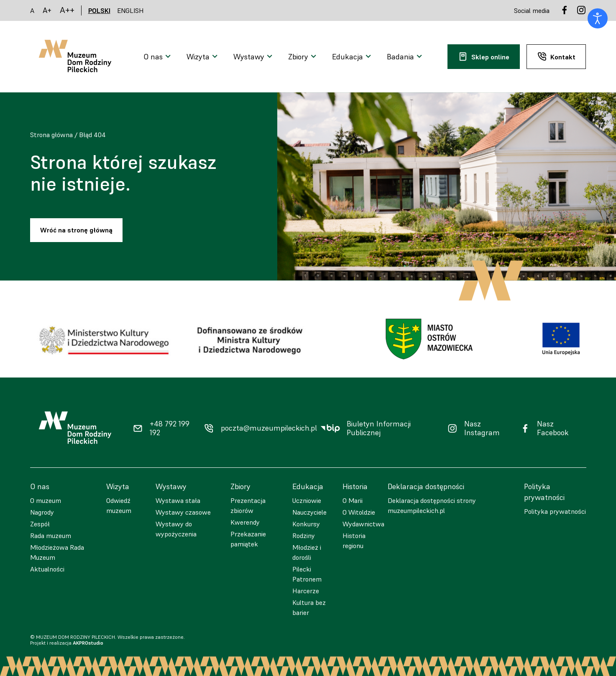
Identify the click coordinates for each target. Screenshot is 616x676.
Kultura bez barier (309, 607)
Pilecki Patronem (307, 574)
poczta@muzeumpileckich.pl (269, 428)
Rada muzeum (51, 536)
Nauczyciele (309, 512)
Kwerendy (245, 522)
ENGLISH (130, 10)
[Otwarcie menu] (158, 57)
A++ (67, 10)
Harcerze (306, 591)
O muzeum (46, 500)
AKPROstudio (88, 643)
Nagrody (42, 512)
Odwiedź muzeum (119, 505)
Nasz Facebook (553, 428)
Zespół (40, 524)
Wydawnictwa (363, 524)
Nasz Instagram (482, 428)
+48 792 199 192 (170, 428)
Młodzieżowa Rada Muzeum (57, 552)
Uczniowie (307, 500)
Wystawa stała (178, 500)
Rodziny (304, 536)
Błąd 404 (92, 135)
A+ (47, 10)
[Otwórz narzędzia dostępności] (598, 18)
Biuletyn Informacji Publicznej (379, 428)
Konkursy (306, 524)
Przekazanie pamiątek (248, 539)
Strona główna (51, 135)
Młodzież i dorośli (307, 552)
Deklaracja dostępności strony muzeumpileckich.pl (432, 505)
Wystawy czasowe (183, 512)
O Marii (353, 500)
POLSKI (99, 10)
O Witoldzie (359, 512)
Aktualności (47, 569)
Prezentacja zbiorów (248, 505)
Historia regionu (354, 541)
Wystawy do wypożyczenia (176, 529)
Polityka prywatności (555, 511)
